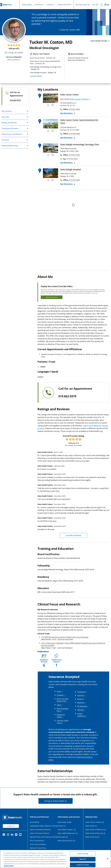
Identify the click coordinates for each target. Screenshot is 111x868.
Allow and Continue (52, 297)
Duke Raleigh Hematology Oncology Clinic (80, 144)
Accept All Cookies (83, 865)
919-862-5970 (67, 396)
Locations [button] (50, 5)
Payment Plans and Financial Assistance (45, 837)
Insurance (5, 140)
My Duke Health (81, 5)
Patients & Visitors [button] (64, 5)
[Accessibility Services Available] (48, 105)
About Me (5, 117)
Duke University (91, 837)
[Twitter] (17, 835)
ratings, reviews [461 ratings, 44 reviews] (14, 52)
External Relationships (10, 146)
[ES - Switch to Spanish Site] (107, 5)
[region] (55, 859)
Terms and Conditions (38, 844)
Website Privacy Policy (38, 848)
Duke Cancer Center (69, 95)
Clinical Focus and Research (12, 134)
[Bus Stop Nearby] (53, 105)
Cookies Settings (83, 854)
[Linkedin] (13, 835)
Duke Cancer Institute (79, 99)
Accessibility (34, 822)
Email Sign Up (63, 837)
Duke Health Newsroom (66, 833)
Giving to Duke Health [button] (54, 801)
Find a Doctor (27, 5)
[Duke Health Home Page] (13, 817)
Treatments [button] (39, 5)
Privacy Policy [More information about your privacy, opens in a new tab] (9, 866)
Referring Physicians (65, 841)
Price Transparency (37, 841)
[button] (44, 660)
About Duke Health (65, 822)
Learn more (95, 293)
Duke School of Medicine (95, 830)
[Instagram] (8, 835)
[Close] (108, 859)
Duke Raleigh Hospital (71, 169)
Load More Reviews (73, 535)
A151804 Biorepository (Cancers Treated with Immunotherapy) (65, 637)
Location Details (36, 76)
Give (94, 5)
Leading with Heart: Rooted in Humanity (45, 826)
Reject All (83, 859)
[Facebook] (4, 835)
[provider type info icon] (109, 41)
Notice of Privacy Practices (40, 833)
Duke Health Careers (66, 830)
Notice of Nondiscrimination (40, 830)
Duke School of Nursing (94, 833)
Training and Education (10, 128)
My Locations (7, 111)
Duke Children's (91, 826)
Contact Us (11, 826)
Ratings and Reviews (9, 123)
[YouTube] (21, 835)
